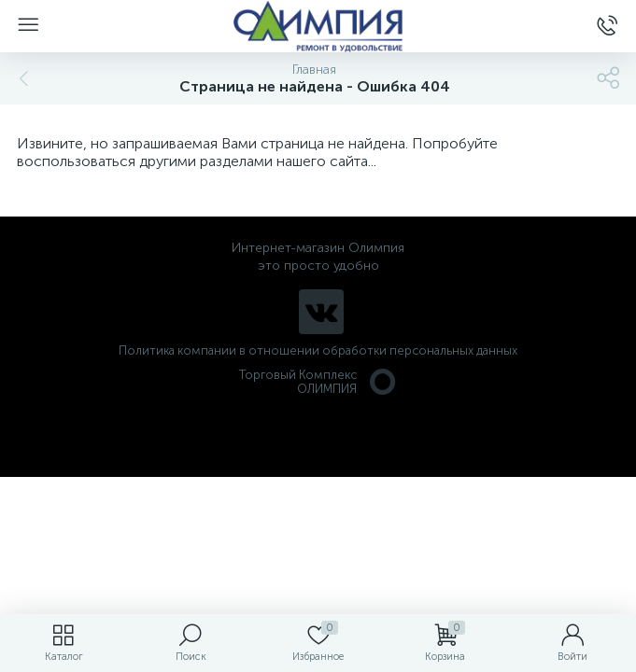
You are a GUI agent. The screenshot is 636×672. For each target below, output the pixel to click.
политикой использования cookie (430, 514)
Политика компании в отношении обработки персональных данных (318, 350)
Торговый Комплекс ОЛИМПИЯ (318, 382)
